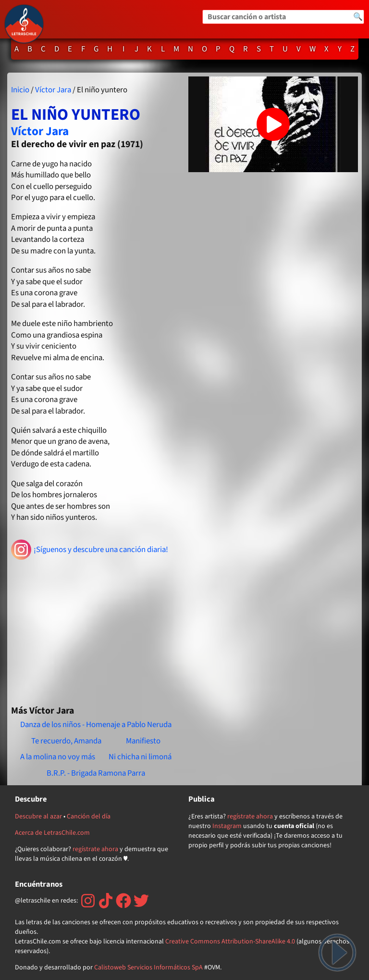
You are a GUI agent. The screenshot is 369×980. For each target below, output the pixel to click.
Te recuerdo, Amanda (66, 741)
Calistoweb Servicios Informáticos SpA (148, 967)
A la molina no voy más (58, 757)
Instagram (227, 826)
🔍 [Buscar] (358, 17)
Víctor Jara (53, 90)
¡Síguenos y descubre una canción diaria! (90, 550)
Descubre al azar (38, 817)
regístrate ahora (95, 849)
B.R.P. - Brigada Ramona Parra (96, 773)
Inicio (20, 90)
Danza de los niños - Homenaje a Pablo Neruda (96, 725)
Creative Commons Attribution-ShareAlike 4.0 (230, 942)
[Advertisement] (96, 628)
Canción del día (89, 817)
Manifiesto (143, 741)
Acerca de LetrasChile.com (52, 833)
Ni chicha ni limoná (140, 757)
